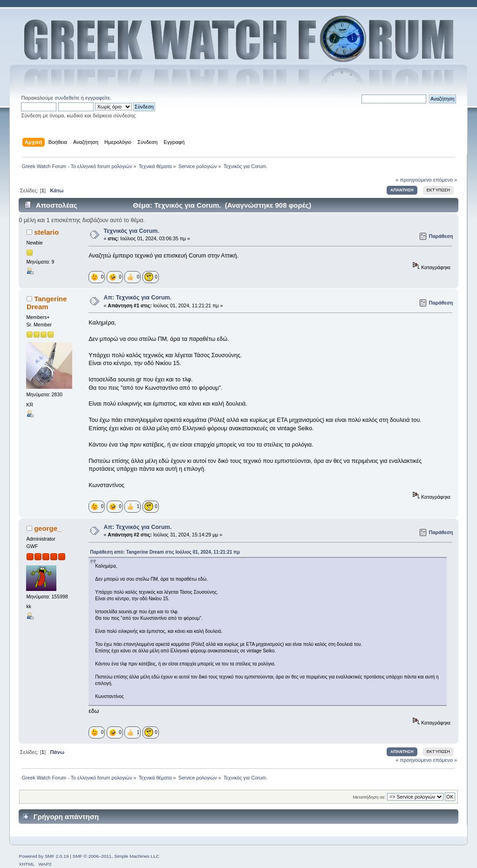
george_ (48, 528)
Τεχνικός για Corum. (131, 231)
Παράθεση (441, 236)
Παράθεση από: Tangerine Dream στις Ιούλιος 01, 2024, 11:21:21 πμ (165, 552)
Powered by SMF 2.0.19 (44, 856)
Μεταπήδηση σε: (369, 797)
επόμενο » (445, 180)
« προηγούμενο (413, 180)
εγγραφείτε (98, 98)
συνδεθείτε (67, 98)
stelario (46, 232)
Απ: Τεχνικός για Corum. (137, 298)
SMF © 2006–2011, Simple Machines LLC (116, 856)
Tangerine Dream (47, 302)
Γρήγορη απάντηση (66, 817)
